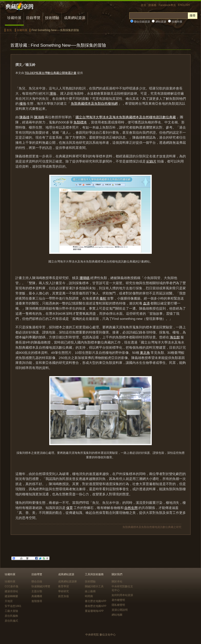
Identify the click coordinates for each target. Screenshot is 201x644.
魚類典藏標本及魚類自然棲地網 (94, 103)
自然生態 (131, 508)
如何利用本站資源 (122, 595)
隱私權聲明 (118, 605)
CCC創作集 (12, 586)
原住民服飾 (11, 616)
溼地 (53, 93)
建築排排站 (11, 591)
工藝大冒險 (11, 611)
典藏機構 (37, 596)
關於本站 (117, 581)
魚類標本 (80, 122)
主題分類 (37, 591)
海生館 (175, 337)
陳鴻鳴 (39, 117)
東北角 (145, 353)
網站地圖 (117, 615)
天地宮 (9, 601)
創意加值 (64, 596)
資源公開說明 (120, 610)
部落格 (152, 5)
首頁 (144, 5)
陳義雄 (24, 117)
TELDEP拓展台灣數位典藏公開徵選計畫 (51, 73)
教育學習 (64, 586)
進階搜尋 (37, 601)
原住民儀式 (11, 621)
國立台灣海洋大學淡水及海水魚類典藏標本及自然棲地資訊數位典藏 (126, 117)
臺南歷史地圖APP (96, 606)
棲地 (23, 103)
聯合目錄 (37, 581)
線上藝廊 (90, 591)
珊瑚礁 (85, 278)
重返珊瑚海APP (94, 611)
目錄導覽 (33, 18)
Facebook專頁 (167, 5)
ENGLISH (184, 5)
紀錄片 (151, 161)
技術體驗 (52, 18)
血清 (146, 303)
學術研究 (64, 591)
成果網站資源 (75, 18)
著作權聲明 (118, 600)
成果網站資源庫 (68, 581)
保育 (70, 508)
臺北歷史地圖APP (96, 601)
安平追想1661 (13, 606)
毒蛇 (103, 298)
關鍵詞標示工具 (94, 586)
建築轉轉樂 (11, 596)
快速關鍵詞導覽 (41, 586)
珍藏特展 (14, 18)
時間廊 (89, 596)
